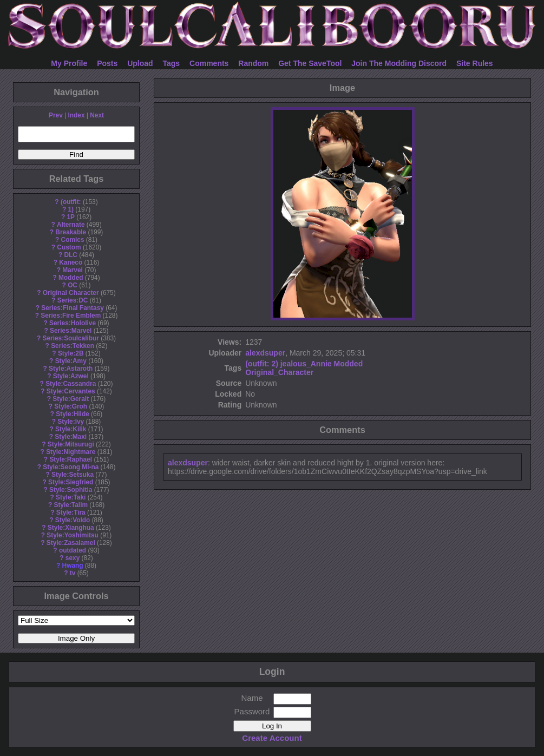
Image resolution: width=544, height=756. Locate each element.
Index (76, 115)
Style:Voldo (73, 520)
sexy (73, 558)
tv (73, 573)
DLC (71, 255)
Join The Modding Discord (399, 63)
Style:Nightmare (71, 452)
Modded (71, 278)
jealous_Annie (306, 364)
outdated (73, 550)
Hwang (73, 566)
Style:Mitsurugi (71, 444)
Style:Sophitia (71, 490)
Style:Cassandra (71, 384)
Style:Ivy (71, 422)
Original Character (71, 293)
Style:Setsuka (73, 475)
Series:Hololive (73, 323)
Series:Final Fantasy (73, 308)
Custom (69, 247)
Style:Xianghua (71, 528)
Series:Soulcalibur (71, 338)
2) (274, 364)
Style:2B (71, 353)
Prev (56, 115)
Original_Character (279, 372)
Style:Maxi (71, 437)
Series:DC (73, 300)
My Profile (69, 63)
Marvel (73, 270)
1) (71, 209)
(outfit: (71, 202)
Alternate (71, 225)
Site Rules (475, 63)
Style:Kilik (71, 429)
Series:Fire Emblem (71, 315)
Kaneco (71, 262)
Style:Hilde (72, 414)
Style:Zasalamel (71, 543)
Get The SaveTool (310, 63)
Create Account (272, 738)
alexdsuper (265, 353)
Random (253, 63)
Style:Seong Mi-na (71, 467)
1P (71, 217)
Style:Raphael (71, 459)
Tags (172, 63)
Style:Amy (71, 361)
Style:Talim (71, 505)
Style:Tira (71, 512)
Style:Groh (71, 406)
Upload (140, 63)
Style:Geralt (71, 399)
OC (73, 285)
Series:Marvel (71, 331)
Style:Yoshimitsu (73, 535)
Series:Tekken (73, 346)
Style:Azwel (71, 376)
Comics (73, 240)
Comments (209, 63)
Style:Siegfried (71, 482)
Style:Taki (71, 497)
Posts (107, 63)
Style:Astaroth (71, 369)
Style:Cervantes (71, 391)
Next (97, 115)
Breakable (71, 232)
